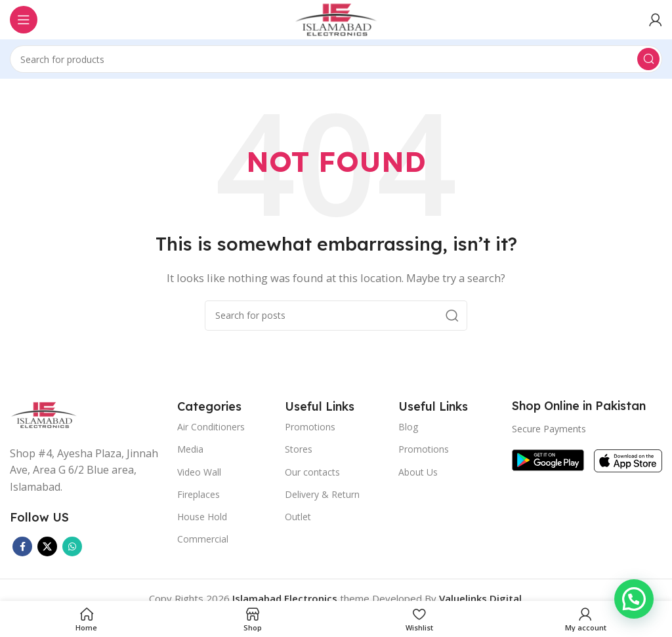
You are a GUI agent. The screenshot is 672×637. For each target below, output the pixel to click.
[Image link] (44, 413)
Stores (299, 449)
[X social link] (47, 546)
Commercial (203, 539)
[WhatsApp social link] (72, 546)
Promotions (310, 427)
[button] (634, 599)
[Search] (336, 59)
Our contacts (312, 472)
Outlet (298, 517)
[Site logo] (336, 18)
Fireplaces (199, 494)
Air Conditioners (211, 427)
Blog (408, 427)
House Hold (202, 517)
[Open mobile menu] (24, 20)
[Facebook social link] (22, 546)
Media (190, 449)
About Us (418, 472)
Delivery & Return (322, 494)
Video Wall (199, 472)
